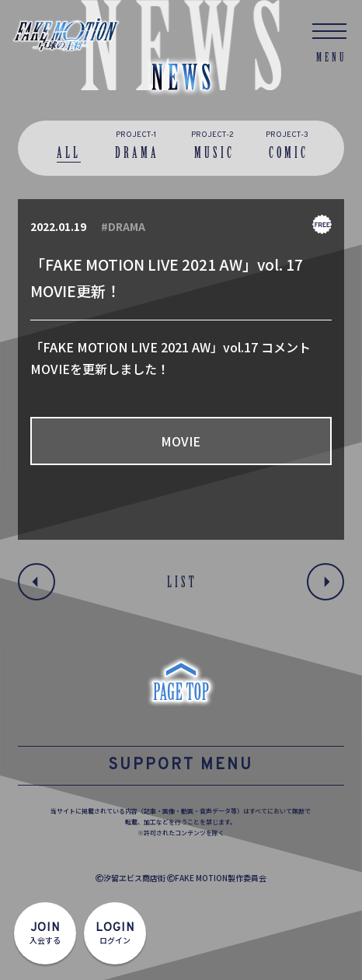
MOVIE (181, 441)
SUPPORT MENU (181, 765)
